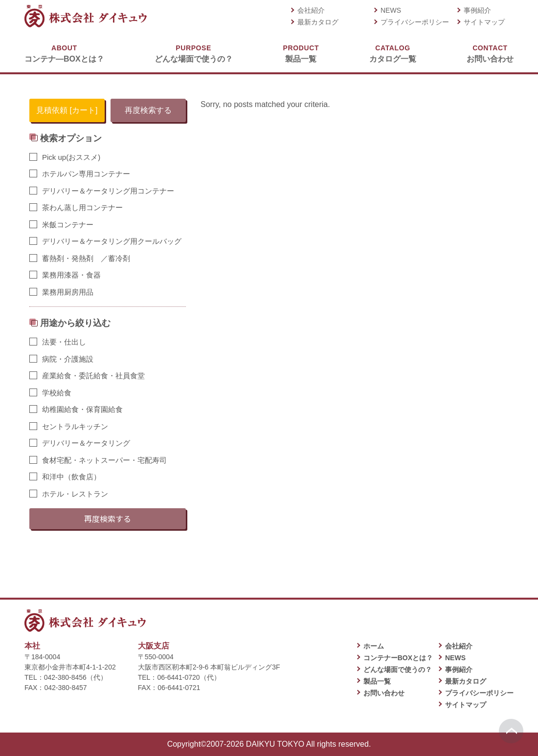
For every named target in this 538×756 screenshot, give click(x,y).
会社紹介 (311, 10)
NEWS (391, 10)
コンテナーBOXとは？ (398, 658)
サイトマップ (484, 22)
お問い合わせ (490, 53)
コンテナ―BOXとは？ (64, 53)
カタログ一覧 (393, 53)
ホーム (374, 646)
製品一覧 (301, 53)
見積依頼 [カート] (67, 110)
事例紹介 (477, 10)
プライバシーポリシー (415, 22)
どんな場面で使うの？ (194, 53)
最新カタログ (318, 22)
